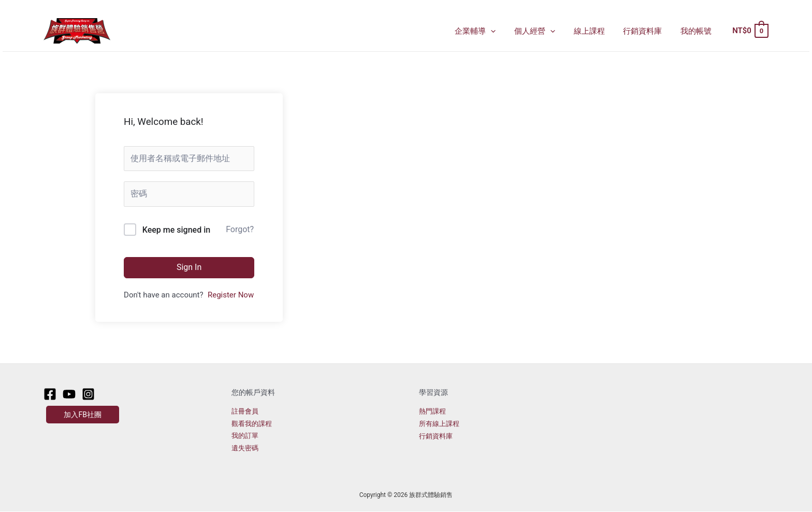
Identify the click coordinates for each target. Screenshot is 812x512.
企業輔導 (489, 31)
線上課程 (597, 31)
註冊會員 (245, 411)
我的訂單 (245, 436)
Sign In (189, 267)
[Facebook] (50, 394)
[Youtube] (69, 394)
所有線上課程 (439, 424)
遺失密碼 (245, 449)
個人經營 (545, 31)
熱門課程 (432, 411)
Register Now (231, 295)
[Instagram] (88, 394)
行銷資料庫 (647, 31)
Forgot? (240, 229)
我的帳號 (698, 31)
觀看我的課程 (252, 424)
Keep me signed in (176, 230)
